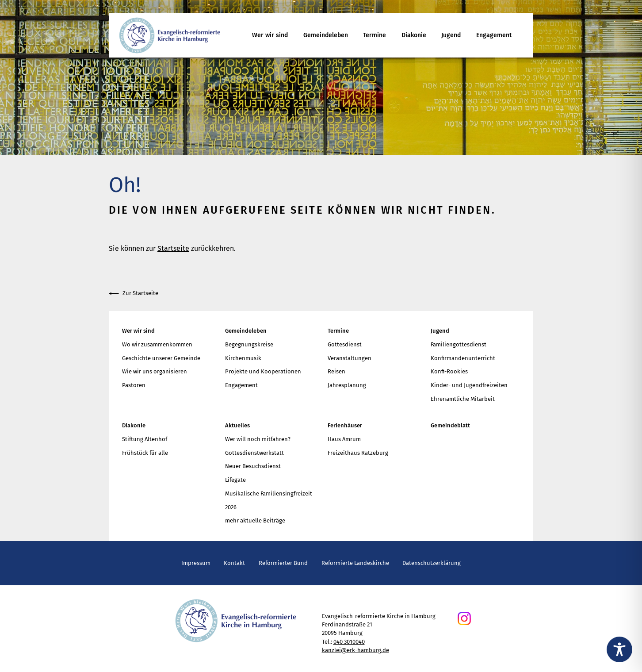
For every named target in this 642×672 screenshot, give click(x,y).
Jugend (451, 35)
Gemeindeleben (326, 35)
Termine (374, 35)
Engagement (494, 35)
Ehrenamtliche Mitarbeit (463, 399)
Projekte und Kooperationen (263, 371)
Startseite (173, 248)
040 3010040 (349, 642)
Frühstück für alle (145, 453)
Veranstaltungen (350, 358)
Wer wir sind (270, 35)
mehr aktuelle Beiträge (255, 520)
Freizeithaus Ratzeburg (358, 453)
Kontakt (234, 563)
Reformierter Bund (283, 563)
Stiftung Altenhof (145, 439)
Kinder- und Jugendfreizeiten (469, 385)
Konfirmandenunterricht (463, 358)
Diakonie (414, 35)
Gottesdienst (345, 344)
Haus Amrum (344, 439)
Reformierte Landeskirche (355, 563)
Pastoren (134, 385)
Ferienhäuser (345, 425)
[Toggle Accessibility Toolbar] (619, 649)
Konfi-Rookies (449, 371)
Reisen (336, 371)
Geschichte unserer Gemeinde (161, 358)
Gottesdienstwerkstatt (254, 453)
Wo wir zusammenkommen (157, 344)
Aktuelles (237, 425)
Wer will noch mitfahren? (258, 439)
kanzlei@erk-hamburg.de (355, 650)
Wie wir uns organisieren (155, 371)
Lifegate (235, 480)
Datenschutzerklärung (432, 563)
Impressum (196, 563)
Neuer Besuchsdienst (253, 466)
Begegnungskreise (249, 344)
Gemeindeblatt (450, 425)
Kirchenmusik (243, 358)
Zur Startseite (134, 294)
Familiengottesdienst (459, 344)
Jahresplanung (347, 385)
